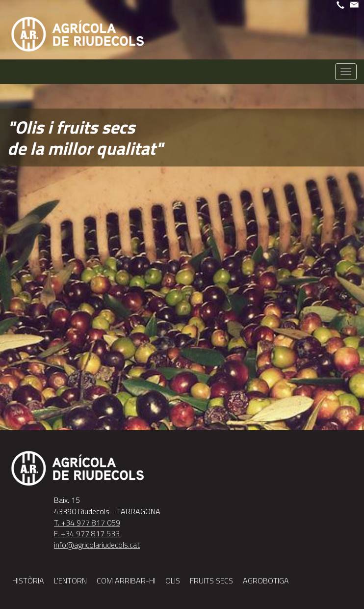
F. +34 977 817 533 (87, 533)
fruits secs (211, 581)
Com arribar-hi (126, 581)
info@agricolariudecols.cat (97, 545)
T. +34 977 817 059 (87, 523)
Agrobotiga (266, 581)
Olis (173, 581)
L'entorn (70, 581)
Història (28, 581)
